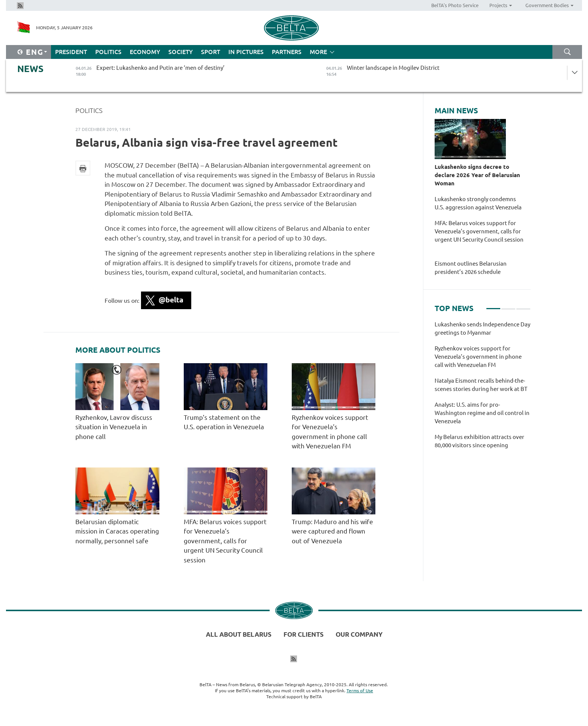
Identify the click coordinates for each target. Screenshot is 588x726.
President (71, 52)
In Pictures (246, 52)
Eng (35, 52)
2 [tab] (508, 305)
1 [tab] (493, 305)
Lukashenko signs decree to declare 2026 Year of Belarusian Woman (477, 175)
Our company (359, 634)
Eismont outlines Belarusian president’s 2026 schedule (471, 268)
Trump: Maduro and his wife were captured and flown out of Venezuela (332, 531)
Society (181, 52)
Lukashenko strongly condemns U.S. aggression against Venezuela (479, 203)
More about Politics (118, 350)
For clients (304, 634)
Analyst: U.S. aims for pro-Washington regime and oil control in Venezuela (482, 413)
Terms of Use (360, 691)
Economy (145, 52)
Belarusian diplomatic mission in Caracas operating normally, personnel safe (117, 531)
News (30, 69)
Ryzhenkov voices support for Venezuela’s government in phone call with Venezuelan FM (478, 357)
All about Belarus (239, 634)
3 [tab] (523, 305)
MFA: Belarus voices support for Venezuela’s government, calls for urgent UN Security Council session (225, 541)
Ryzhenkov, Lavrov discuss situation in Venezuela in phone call (114, 427)
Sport (211, 52)
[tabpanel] (483, 389)
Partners (287, 52)
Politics (108, 52)
